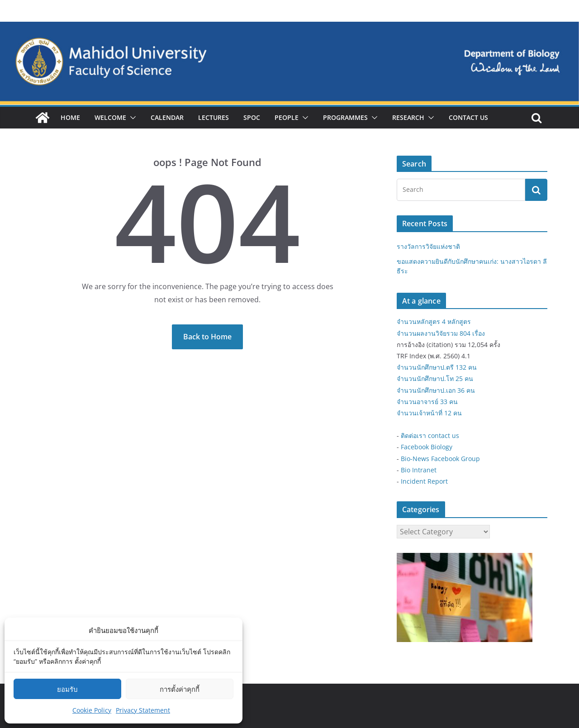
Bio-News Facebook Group (440, 459)
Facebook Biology (427, 447)
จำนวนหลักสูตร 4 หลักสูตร (434, 321)
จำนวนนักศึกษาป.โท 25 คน (435, 378)
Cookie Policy (92, 710)
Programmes (345, 117)
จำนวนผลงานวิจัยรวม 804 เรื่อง (441, 333)
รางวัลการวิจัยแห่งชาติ (428, 246)
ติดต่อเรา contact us (430, 435)
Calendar (167, 117)
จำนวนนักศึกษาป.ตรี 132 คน (437, 367)
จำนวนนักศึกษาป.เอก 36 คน (436, 390)
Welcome (110, 117)
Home (70, 117)
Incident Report (424, 481)
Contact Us (468, 117)
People (287, 117)
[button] (131, 118)
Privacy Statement (143, 710)
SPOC (252, 117)
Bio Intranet (419, 470)
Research (408, 117)
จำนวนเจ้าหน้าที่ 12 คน (429, 413)
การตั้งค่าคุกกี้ (180, 689)
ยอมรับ (67, 689)
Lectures (214, 117)
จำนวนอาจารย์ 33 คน (427, 402)
